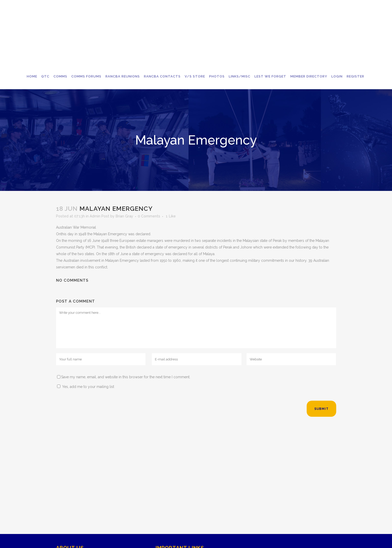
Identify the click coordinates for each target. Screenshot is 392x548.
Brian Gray (124, 216)
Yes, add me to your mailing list (86, 387)
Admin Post (99, 216)
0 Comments (149, 216)
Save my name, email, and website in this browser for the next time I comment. (126, 377)
